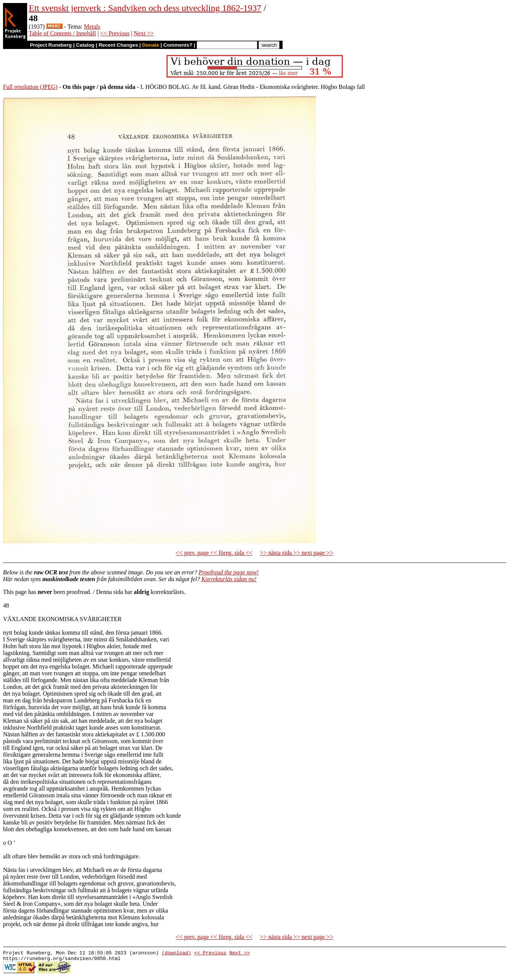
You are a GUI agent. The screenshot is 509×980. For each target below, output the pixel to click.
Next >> (144, 33)
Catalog (85, 45)
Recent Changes (118, 45)
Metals (92, 27)
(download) (176, 954)
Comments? (178, 45)
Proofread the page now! (229, 572)
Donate (151, 45)
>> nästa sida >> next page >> (297, 553)
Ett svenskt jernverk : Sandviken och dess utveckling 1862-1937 (145, 8)
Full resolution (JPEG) (30, 87)
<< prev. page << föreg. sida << (214, 553)
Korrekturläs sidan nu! (229, 579)
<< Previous (115, 33)
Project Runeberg (51, 45)
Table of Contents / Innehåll (62, 33)
